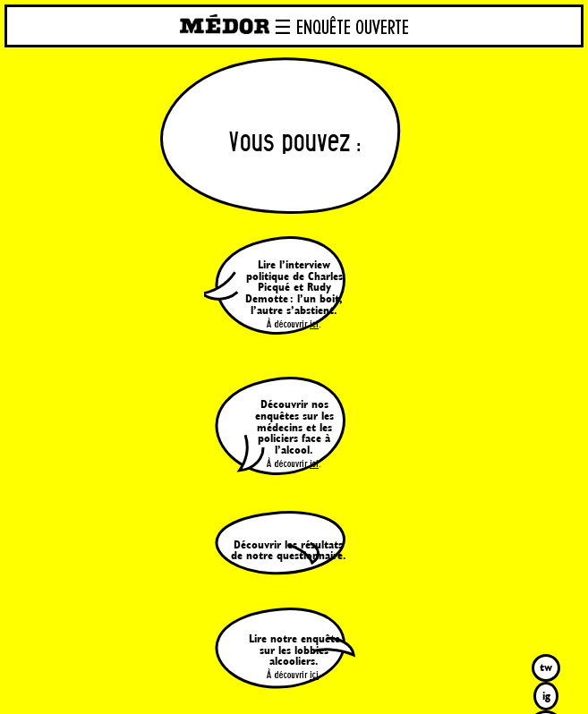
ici (314, 324)
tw (546, 667)
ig (546, 696)
